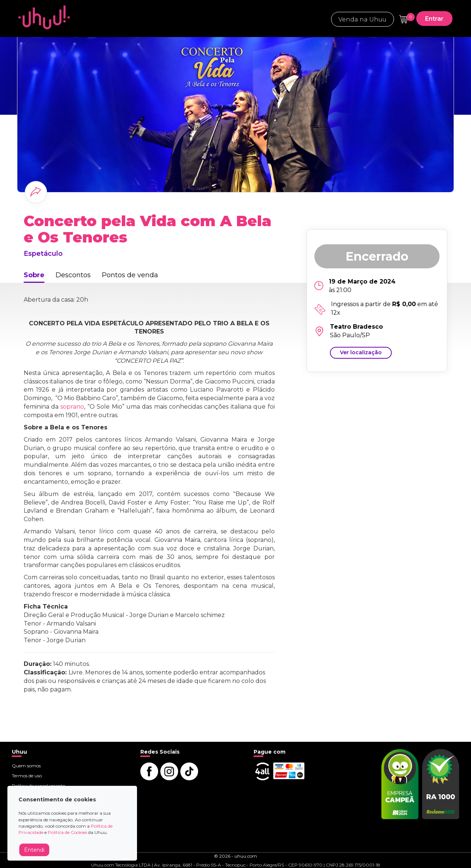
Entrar (434, 19)
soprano (72, 407)
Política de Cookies (67, 832)
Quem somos (26, 766)
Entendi (34, 850)
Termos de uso (27, 776)
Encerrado (377, 256)
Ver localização (361, 352)
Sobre (34, 275)
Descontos (73, 275)
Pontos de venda (130, 275)
